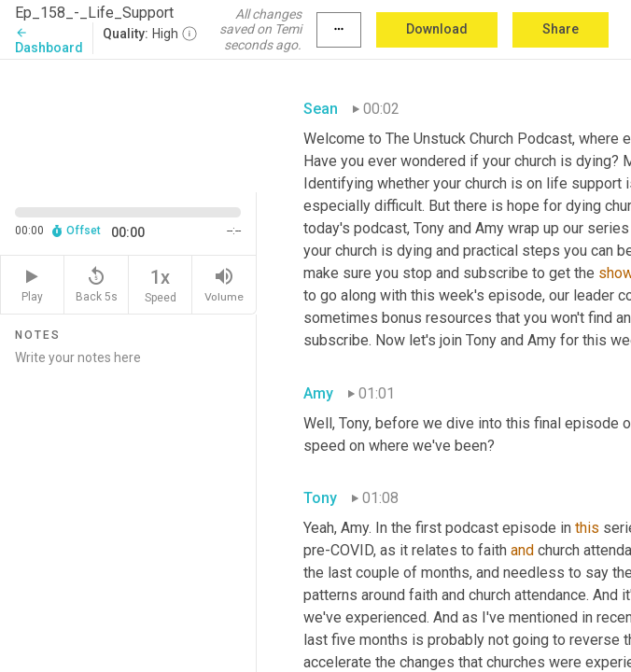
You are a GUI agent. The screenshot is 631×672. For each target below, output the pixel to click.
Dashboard (49, 41)
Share (561, 29)
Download (437, 29)
